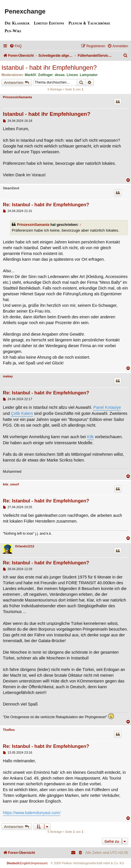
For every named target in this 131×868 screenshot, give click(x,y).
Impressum (39, 863)
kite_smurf (11, 484)
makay (8, 376)
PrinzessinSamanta (17, 97)
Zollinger (45, 75)
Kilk (90, 437)
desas (60, 75)
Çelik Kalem (22, 413)
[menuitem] (16, 46)
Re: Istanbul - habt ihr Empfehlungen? (46, 205)
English (25, 863)
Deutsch (13, 863)
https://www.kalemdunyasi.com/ (32, 813)
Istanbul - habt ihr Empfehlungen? (49, 68)
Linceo (72, 75)
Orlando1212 (25, 546)
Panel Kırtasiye (107, 407)
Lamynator (89, 75)
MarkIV (31, 75)
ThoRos (9, 730)
